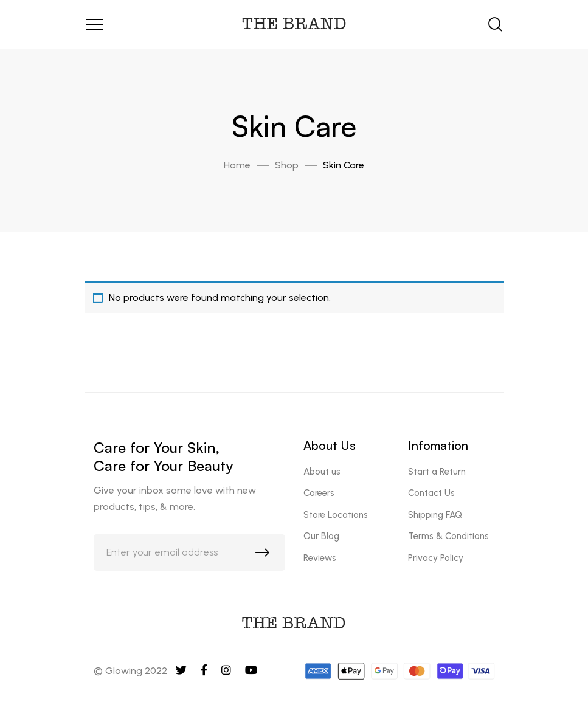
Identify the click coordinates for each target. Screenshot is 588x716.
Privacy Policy (436, 558)
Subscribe (265, 556)
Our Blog (321, 536)
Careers (319, 493)
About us (322, 472)
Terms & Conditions (448, 536)
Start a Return (437, 472)
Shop (287, 165)
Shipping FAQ (435, 515)
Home (237, 165)
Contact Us (431, 493)
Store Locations (336, 515)
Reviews (320, 558)
